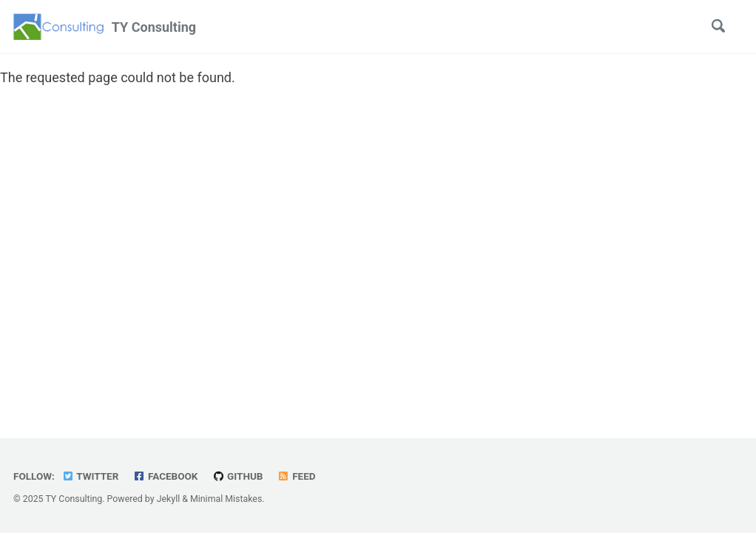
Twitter (90, 476)
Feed (297, 476)
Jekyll (169, 499)
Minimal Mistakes (226, 499)
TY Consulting (154, 27)
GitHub (238, 476)
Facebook (166, 476)
